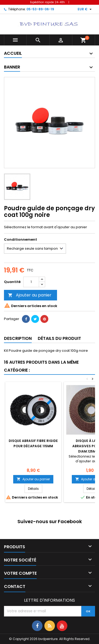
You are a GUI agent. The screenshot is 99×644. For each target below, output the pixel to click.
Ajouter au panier (30, 295)
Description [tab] (18, 338)
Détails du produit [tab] (59, 338)
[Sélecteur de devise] (85, 9)
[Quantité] (31, 282)
